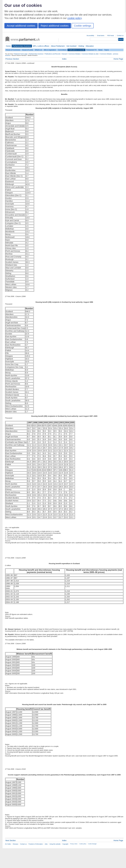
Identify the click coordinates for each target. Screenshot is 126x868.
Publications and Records (52, 54)
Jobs (46, 844)
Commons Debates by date (90, 54)
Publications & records (76, 50)
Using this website (55, 844)
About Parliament (58, 46)
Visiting (81, 46)
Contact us (120, 36)
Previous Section (12, 59)
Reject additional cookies (55, 26)
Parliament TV (91, 50)
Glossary (16, 844)
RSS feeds (111, 36)
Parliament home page (20, 54)
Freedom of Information (36, 844)
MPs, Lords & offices (41, 46)
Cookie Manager (92, 844)
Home (8, 46)
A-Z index (8, 844)
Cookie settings (83, 26)
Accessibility (90, 36)
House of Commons (13, 50)
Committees (62, 50)
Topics (107, 50)
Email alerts (101, 36)
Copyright (65, 844)
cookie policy (75, 18)
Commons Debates (74, 54)
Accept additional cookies (21, 26)
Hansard (64, 54)
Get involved (71, 46)
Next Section (11, 840)
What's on (38, 50)
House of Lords (28, 50)
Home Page (118, 59)
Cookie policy (83, 844)
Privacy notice (74, 844)
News (100, 50)
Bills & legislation (50, 50)
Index (64, 59)
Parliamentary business (22, 46)
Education (90, 46)
